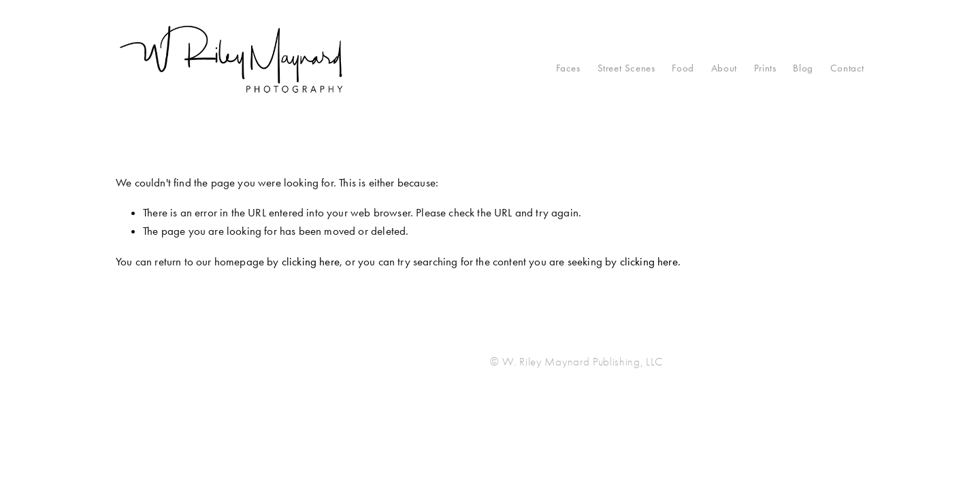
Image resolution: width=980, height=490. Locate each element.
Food (683, 68)
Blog (803, 68)
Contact (847, 68)
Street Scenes (626, 68)
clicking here (311, 261)
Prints (765, 68)
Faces (568, 68)
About (724, 68)
